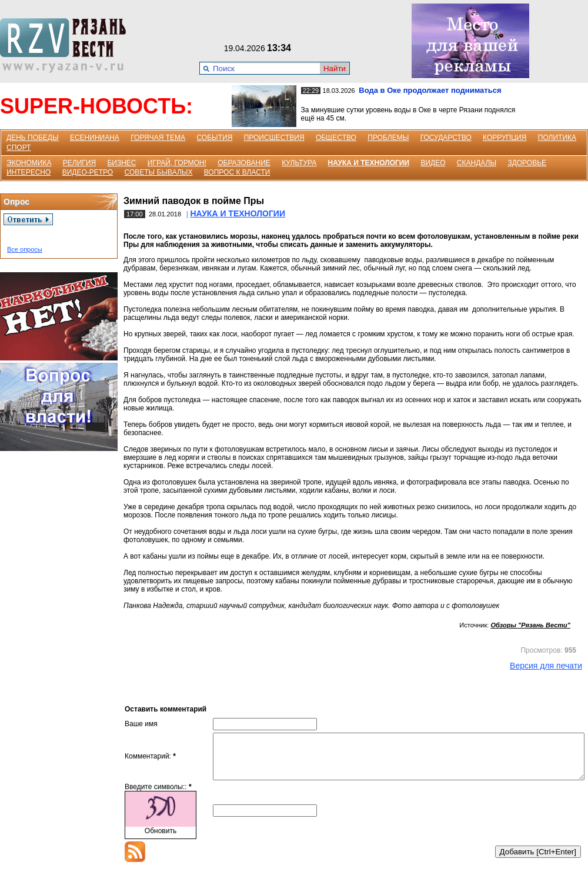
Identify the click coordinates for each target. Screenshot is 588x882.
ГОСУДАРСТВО (446, 138)
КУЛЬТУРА (299, 163)
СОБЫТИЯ (214, 138)
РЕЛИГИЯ (79, 163)
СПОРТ (19, 148)
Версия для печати (546, 666)
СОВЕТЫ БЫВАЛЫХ (159, 172)
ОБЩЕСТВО (336, 138)
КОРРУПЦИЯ (505, 138)
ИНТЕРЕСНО (29, 172)
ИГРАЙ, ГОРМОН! (177, 163)
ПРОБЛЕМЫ (388, 138)
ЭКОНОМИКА (29, 163)
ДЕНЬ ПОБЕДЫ (33, 138)
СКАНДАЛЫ (477, 163)
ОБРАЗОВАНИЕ (244, 163)
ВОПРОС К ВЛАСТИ (237, 172)
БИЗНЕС (121, 163)
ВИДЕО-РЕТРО (88, 172)
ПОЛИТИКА (557, 138)
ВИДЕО (433, 163)
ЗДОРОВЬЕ (527, 163)
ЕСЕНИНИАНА (95, 138)
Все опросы (25, 249)
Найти (335, 69)
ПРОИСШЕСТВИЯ (274, 138)
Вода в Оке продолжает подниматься (430, 90)
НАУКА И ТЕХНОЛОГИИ (369, 163)
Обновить (161, 840)
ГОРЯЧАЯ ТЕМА (158, 138)
